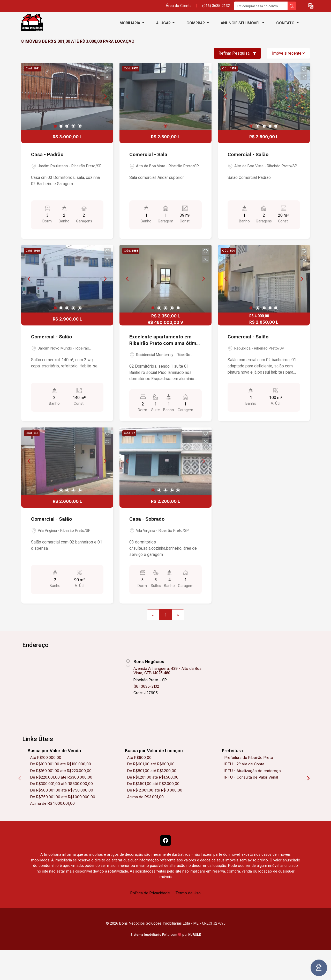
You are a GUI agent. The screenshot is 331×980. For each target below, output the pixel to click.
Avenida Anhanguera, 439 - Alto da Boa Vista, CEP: (167, 671)
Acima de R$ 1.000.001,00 (52, 803)
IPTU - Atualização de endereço (253, 771)
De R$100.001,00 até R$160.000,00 (61, 764)
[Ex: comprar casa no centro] (261, 6)
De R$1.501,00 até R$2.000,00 (153, 784)
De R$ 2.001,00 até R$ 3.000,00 (155, 790)
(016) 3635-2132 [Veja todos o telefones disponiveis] (216, 6)
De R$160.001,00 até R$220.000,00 (61, 771)
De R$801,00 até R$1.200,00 (152, 771)
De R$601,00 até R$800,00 (151, 764)
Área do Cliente (179, 6)
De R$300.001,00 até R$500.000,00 (62, 784)
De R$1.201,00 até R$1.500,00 (153, 777)
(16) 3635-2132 (146, 686)
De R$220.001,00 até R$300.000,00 (61, 777)
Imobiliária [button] (130, 23)
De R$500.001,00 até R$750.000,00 (62, 790)
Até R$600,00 (139, 757)
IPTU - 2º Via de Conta (244, 764)
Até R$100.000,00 (46, 757)
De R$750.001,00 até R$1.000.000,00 (63, 797)
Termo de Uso (188, 893)
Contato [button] (286, 23)
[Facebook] (165, 840)
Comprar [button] (196, 23)
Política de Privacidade (150, 893)
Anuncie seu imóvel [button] (241, 23)
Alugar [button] (164, 23)
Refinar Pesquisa (237, 53)
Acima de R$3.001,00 (145, 797)
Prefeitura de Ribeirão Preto (249, 757)
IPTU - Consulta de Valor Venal (251, 777)
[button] (311, 6)
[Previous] (29, 97)
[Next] (105, 97)
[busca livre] (292, 6)
